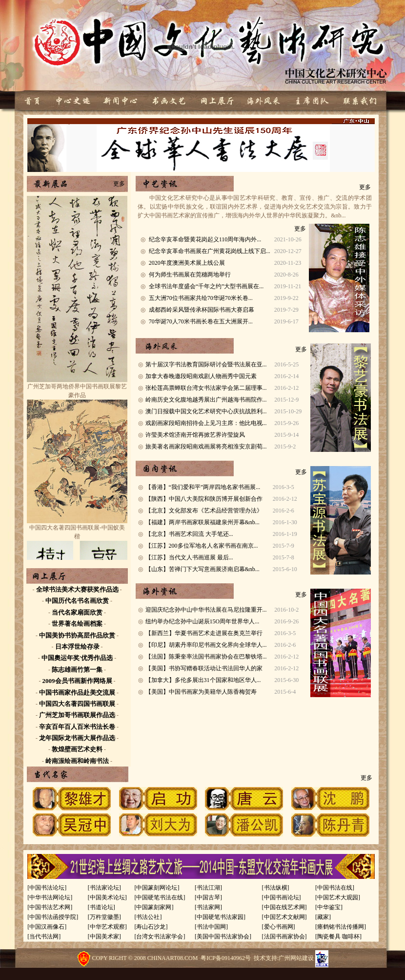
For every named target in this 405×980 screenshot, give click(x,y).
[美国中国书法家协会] (223, 937)
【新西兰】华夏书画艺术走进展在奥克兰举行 (204, 633)
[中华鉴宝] (329, 907)
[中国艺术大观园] (338, 897)
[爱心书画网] (279, 927)
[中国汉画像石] (47, 927)
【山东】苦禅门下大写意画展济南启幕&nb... (202, 569)
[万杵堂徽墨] (104, 917)
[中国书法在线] (335, 888)
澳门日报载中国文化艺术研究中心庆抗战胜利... (206, 411)
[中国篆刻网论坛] (157, 888)
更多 (119, 184)
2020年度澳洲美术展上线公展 (187, 263)
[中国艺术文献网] (284, 917)
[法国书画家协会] (284, 937)
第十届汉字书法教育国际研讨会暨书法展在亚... (206, 364)
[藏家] (323, 917)
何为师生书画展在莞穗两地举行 (190, 275)
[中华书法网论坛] (50, 897)
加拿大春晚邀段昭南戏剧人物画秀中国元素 (201, 376)
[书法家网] (208, 907)
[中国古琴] (208, 897)
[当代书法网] (44, 937)
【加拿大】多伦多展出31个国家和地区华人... (203, 680)
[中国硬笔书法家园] (220, 917)
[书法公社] (148, 917)
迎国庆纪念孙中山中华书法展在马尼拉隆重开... (206, 610)
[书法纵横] (276, 888)
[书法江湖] (208, 888)
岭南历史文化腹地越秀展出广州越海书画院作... (206, 400)
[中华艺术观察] (107, 927)
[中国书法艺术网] (50, 907)
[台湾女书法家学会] (160, 937)
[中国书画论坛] (282, 897)
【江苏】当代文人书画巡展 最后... (189, 557)
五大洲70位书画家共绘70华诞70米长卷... (201, 298)
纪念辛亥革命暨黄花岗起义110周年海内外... (205, 239)
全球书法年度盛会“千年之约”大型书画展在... (206, 286)
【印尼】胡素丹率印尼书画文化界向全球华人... (206, 645)
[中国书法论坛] (47, 888)
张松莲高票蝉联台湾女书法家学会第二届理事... (206, 388)
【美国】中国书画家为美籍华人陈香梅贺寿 (201, 692)
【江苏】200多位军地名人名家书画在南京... (202, 546)
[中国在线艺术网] (284, 907)
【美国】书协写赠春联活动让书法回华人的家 (204, 668)
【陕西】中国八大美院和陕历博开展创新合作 (204, 499)
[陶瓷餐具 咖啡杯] (338, 937)
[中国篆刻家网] (154, 907)
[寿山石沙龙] (151, 927)
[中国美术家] (104, 937)
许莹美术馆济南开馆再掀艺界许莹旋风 (195, 435)
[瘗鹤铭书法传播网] (341, 927)
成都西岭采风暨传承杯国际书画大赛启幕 (202, 310)
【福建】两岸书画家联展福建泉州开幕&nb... (202, 522)
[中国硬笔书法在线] (160, 897)
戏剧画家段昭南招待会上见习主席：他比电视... (206, 423)
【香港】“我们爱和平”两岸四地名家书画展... (203, 487)
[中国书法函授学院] (53, 917)
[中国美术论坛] (107, 897)
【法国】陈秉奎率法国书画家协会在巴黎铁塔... (206, 657)
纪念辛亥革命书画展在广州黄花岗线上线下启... (210, 251)
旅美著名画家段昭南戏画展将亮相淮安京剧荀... (206, 447)
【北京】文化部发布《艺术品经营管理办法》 (204, 511)
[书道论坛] (101, 907)
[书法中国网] (211, 927)
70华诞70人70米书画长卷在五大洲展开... (201, 321)
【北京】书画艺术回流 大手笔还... (189, 534)
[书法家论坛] (104, 888)
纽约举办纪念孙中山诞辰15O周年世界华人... (202, 621)
